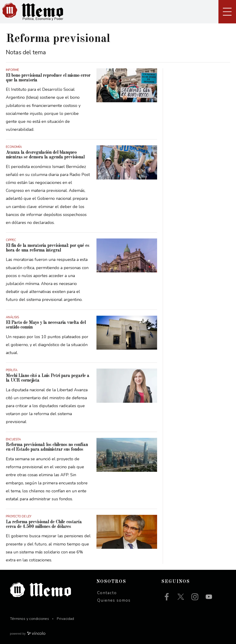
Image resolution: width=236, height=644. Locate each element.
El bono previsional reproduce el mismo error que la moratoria (48, 78)
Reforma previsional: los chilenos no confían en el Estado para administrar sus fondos (47, 447)
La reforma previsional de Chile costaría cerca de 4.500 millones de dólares (44, 524)
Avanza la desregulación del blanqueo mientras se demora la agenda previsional (45, 155)
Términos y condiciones (30, 619)
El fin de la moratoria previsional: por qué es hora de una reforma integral (48, 248)
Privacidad (65, 619)
